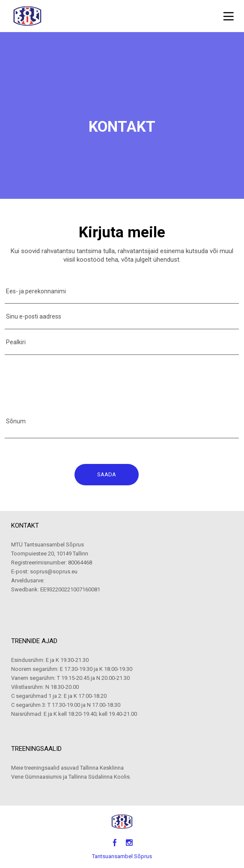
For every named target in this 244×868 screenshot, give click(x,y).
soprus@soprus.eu (54, 571)
